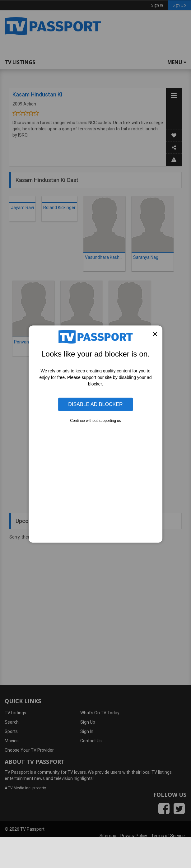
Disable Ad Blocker (95, 404)
